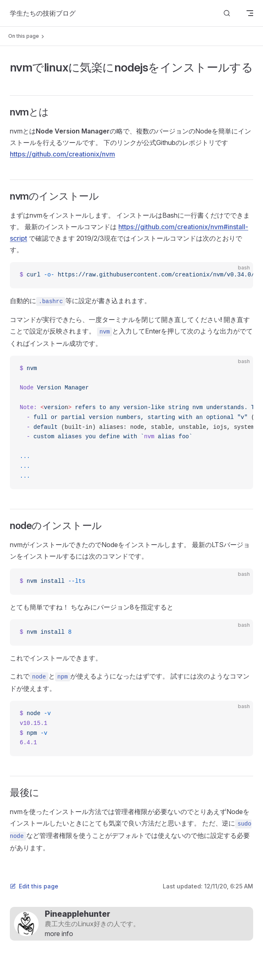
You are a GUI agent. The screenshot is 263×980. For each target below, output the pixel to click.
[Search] (227, 13)
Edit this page (34, 886)
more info (59, 934)
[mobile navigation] (250, 13)
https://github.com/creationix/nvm (62, 154)
